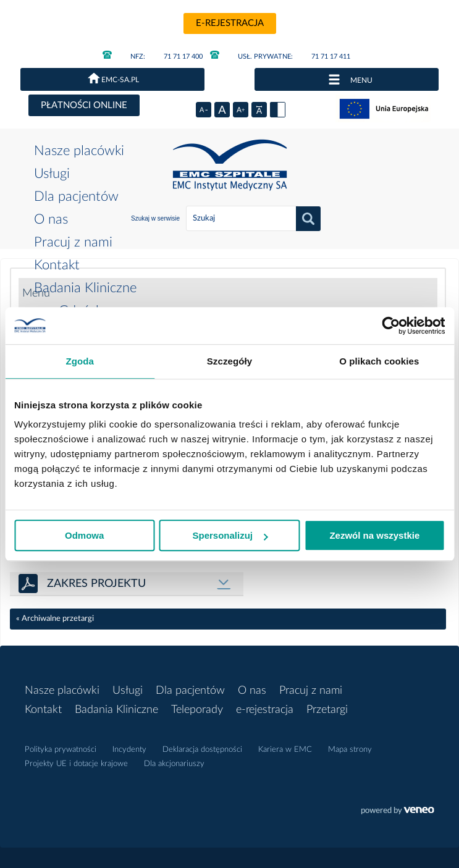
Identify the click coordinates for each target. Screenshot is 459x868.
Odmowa (84, 535)
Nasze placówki (79, 151)
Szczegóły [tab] (229, 361)
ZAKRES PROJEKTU (96, 584)
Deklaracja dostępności (202, 750)
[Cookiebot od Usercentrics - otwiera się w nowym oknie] (391, 326)
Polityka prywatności (61, 750)
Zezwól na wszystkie (374, 535)
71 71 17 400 (153, 57)
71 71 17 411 (280, 57)
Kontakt (57, 265)
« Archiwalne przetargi (55, 619)
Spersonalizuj (230, 535)
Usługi (52, 174)
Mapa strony (350, 750)
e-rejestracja (230, 23)
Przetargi (327, 710)
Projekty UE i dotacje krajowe (76, 764)
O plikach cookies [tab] (379, 361)
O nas (51, 219)
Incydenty (129, 750)
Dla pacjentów (76, 196)
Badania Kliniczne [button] (85, 288)
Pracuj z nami (73, 242)
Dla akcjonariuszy (174, 764)
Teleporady (197, 710)
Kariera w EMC (285, 750)
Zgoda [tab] (80, 361)
